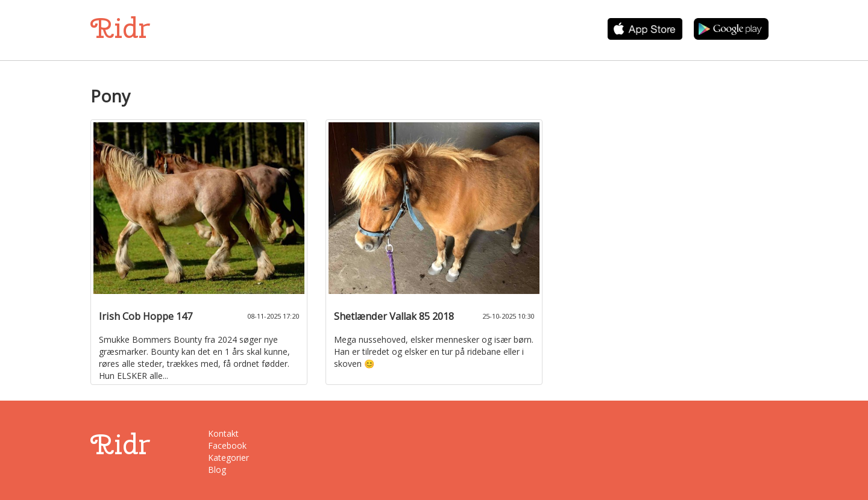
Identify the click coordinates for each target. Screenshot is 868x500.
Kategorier (228, 458)
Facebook (227, 445)
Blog (217, 470)
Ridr (120, 28)
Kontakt (223, 433)
